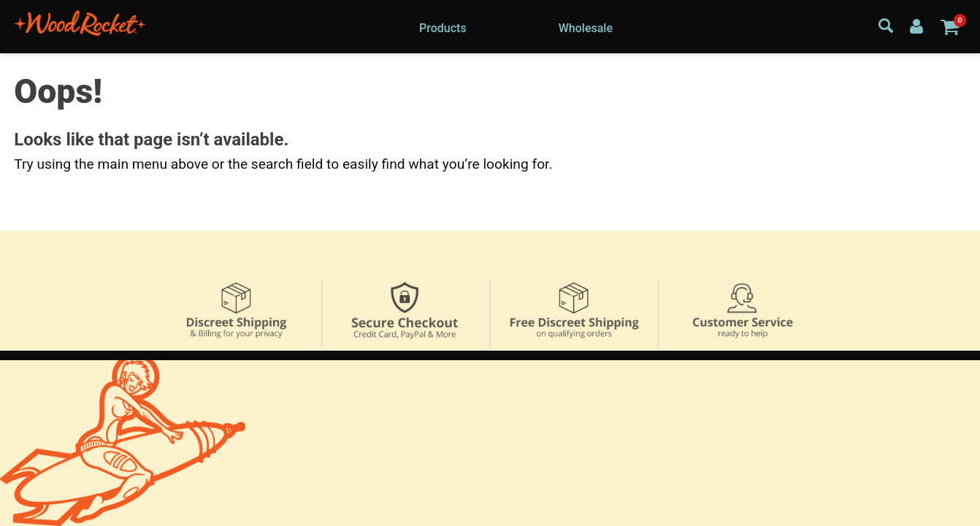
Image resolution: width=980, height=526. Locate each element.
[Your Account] (916, 26)
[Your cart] (950, 26)
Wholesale (586, 28)
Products (443, 28)
